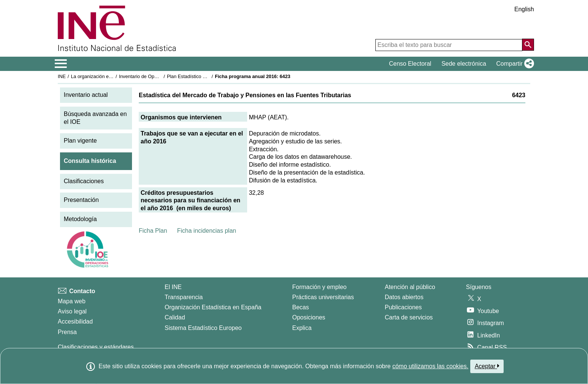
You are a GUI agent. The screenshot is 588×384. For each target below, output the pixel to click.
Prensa (67, 332)
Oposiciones (309, 317)
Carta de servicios (409, 317)
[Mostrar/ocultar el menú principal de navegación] (61, 64)
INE (62, 76)
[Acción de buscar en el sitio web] (528, 45)
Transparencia (184, 297)
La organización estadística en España (112, 76)
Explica (302, 328)
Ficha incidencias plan (206, 231)
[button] (514, 64)
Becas (300, 307)
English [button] (524, 9)
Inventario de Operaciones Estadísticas (161, 76)
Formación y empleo (319, 287)
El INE (173, 287)
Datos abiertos (404, 297)
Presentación (81, 200)
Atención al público (410, 287)
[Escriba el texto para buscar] (449, 45)
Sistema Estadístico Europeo (203, 328)
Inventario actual (86, 95)
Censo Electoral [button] (410, 64)
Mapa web (72, 301)
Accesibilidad (75, 322)
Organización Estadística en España (213, 307)
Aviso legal (72, 311)
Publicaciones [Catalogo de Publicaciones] (403, 307)
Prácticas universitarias (323, 297)
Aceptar (487, 366)
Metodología (80, 219)
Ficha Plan (153, 231)
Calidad (175, 317)
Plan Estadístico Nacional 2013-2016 (206, 76)
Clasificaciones (84, 181)
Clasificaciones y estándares (96, 347)
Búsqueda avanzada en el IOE (95, 118)
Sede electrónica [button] (464, 64)
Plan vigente (80, 141)
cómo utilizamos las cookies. (430, 366)
